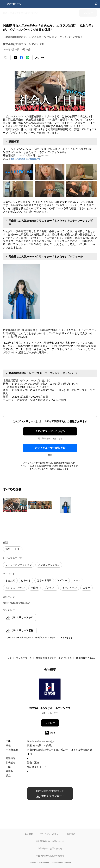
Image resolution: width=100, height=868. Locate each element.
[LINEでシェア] (28, 58)
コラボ (86, 588)
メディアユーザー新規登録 (50, 448)
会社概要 (29, 834)
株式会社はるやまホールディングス (54, 658)
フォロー (50, 723)
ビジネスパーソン (15, 588)
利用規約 (71, 834)
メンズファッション (49, 565)
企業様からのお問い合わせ (50, 848)
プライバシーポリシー (50, 834)
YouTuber (62, 580)
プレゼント (50, 588)
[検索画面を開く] (97, 4)
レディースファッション (19, 565)
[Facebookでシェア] (21, 58)
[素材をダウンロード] (37, 58)
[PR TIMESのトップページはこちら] (14, 4)
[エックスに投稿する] (15, 58)
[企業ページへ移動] (50, 690)
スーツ (77, 580)
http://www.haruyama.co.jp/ (40, 741)
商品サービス (13, 549)
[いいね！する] (6, 58)
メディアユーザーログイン (50, 431)
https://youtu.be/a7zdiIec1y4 (25, 159)
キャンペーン (70, 588)
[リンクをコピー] (43, 58)
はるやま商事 (44, 580)
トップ (8, 658)
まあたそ (10, 580)
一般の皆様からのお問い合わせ (50, 856)
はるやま (26, 580)
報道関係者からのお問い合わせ (50, 841)
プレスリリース (24, 658)
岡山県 (34, 588)
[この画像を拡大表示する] (15, 505)
